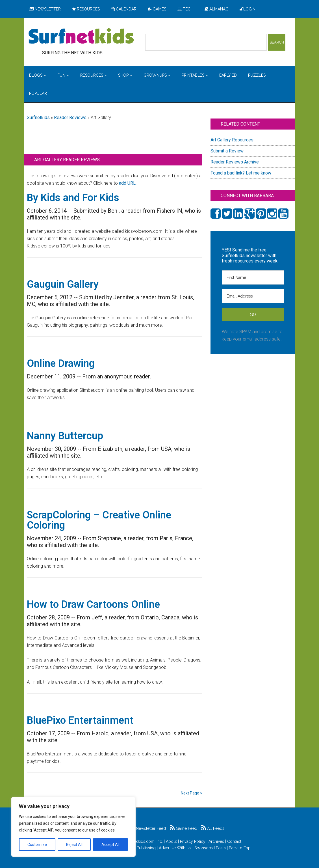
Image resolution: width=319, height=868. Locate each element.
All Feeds (213, 828)
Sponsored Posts (210, 848)
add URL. (128, 183)
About (171, 841)
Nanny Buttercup (65, 436)
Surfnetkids (38, 118)
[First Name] (253, 277)
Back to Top (240, 848)
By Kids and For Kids (73, 198)
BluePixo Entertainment (80, 720)
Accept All (110, 845)
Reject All (74, 845)
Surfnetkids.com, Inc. (144, 841)
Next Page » (191, 793)
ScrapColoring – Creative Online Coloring (99, 520)
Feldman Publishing (138, 848)
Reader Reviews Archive (235, 162)
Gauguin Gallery (63, 284)
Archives (216, 841)
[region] (73, 827)
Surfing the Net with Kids (81, 36)
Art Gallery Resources (232, 140)
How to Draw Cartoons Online (93, 604)
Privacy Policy (193, 841)
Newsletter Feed (148, 828)
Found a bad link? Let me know (241, 173)
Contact (234, 841)
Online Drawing (61, 363)
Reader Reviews (70, 118)
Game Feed (184, 828)
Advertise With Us (175, 848)
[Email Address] (253, 296)
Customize (37, 845)
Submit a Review (227, 151)
